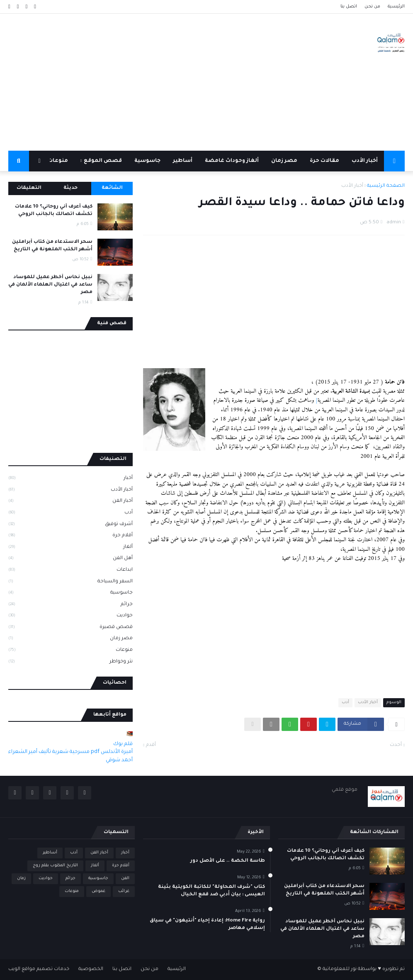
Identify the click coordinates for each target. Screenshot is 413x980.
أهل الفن (70, 559)
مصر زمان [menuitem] (284, 161)
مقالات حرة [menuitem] (324, 161)
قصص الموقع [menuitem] (103, 161)
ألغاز (70, 548)
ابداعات (70, 571)
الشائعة (112, 188)
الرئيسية (396, 7)
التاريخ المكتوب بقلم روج (55, 866)
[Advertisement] (159, 82)
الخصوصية (91, 969)
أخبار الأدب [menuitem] (365, 161)
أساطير (50, 853)
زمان (21, 879)
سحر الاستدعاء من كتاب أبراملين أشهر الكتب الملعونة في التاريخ (52, 246)
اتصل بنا (349, 7)
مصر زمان (70, 639)
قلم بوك (123, 744)
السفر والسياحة (70, 582)
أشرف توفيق (70, 525)
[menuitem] (394, 161)
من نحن (372, 7)
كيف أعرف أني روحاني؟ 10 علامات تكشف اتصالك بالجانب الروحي (54, 211)
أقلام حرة (70, 536)
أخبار (70, 479)
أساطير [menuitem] (183, 161)
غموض (98, 891)
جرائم (70, 605)
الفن (125, 879)
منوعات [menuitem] (58, 161)
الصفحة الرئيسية (386, 186)
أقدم (151, 745)
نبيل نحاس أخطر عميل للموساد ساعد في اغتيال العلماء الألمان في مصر (50, 285)
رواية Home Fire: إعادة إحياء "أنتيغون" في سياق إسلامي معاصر (207, 925)
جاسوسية (70, 594)
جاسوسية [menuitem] (147, 161)
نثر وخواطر (70, 662)
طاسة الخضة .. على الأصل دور (228, 861)
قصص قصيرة (70, 628)
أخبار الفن (70, 502)
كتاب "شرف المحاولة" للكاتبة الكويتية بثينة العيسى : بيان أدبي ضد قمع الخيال (211, 891)
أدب (345, 703)
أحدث (396, 745)
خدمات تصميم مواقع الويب (39, 969)
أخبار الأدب (352, 186)
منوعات (70, 651)
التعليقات (29, 188)
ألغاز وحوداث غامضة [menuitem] (232, 161)
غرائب (124, 891)
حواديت (70, 616)
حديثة (70, 188)
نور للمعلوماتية (340, 969)
